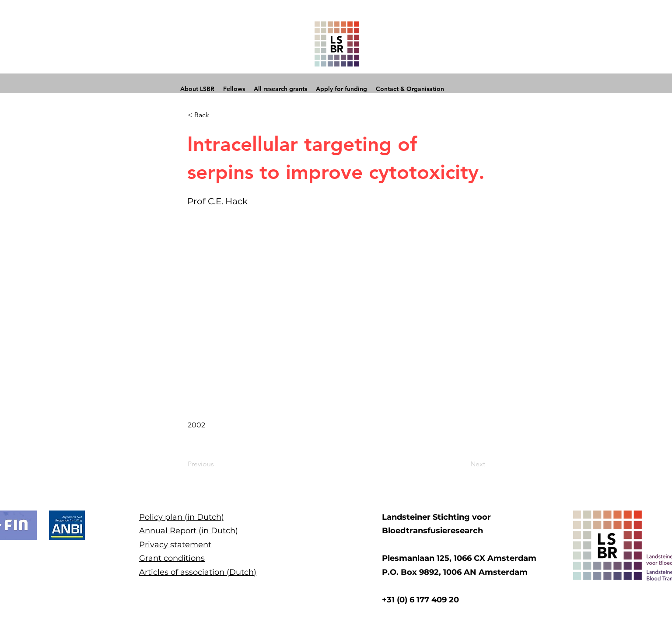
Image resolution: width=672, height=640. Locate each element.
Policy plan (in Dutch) (182, 517)
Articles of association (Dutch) (198, 572)
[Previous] (217, 464)
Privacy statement (175, 545)
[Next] (463, 464)
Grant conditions (172, 558)
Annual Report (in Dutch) (189, 531)
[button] (217, 115)
